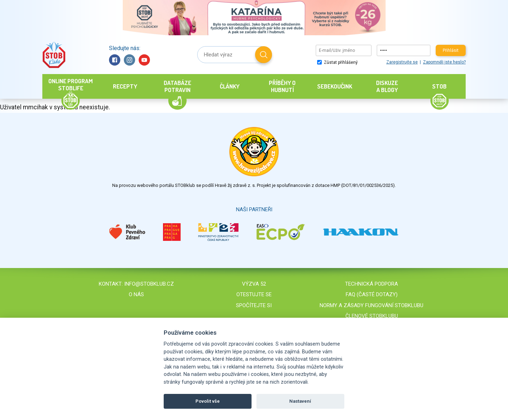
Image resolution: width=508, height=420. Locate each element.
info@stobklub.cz (149, 284)
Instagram (129, 60)
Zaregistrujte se (402, 62)
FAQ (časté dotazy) (372, 294)
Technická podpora (371, 284)
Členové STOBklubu (372, 316)
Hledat (264, 55)
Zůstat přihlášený (337, 62)
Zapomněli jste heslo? (444, 62)
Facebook (115, 60)
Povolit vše (208, 401)
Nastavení (300, 401)
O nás (136, 294)
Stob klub (54, 55)
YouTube (144, 60)
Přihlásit (451, 50)
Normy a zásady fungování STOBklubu (371, 305)
